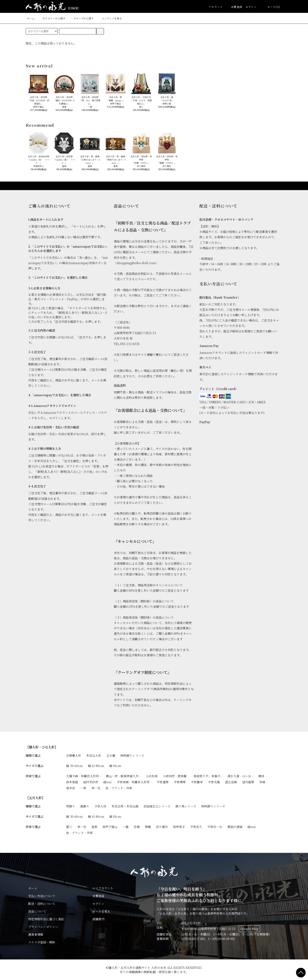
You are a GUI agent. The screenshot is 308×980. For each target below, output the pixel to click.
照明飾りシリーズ (132, 755)
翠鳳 (148, 827)
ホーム (31, 18)
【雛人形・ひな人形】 (42, 747)
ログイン (251, 7)
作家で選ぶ (33, 776)
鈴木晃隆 (72, 782)
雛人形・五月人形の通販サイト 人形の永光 (137, 968)
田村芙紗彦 (91, 782)
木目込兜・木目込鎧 (125, 806)
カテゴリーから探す (51, 18)
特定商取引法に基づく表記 (46, 919)
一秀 (83, 788)
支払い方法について (42, 896)
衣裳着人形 (74, 755)
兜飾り (71, 806)
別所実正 (179, 827)
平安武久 (196, 827)
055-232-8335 (191, 923)
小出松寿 (152, 776)
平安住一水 (215, 827)
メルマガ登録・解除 (42, 942)
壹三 (69, 827)
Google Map (249, 929)
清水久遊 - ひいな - (240, 776)
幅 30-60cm (74, 766)
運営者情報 (36, 934)
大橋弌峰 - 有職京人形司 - (83, 776)
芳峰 (262, 782)
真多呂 (71, 788)
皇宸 (94, 827)
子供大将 (100, 806)
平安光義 (214, 782)
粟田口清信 (235, 827)
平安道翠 (163, 782)
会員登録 (234, 7)
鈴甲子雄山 (110, 827)
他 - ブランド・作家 (119, 788)
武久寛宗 (162, 827)
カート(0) (271, 7)
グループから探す (81, 18)
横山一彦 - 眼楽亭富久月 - (123, 776)
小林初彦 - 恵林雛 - (176, 776)
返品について (37, 911)
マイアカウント (103, 888)
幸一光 (96, 788)
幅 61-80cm (96, 766)
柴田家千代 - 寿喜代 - (208, 776)
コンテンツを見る (109, 18)
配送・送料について (42, 904)
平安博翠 (180, 782)
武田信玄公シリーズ (157, 806)
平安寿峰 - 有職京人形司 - (134, 782)
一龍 (126, 827)
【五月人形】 (35, 798)
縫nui (107, 782)
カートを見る (101, 911)
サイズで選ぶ (35, 766)
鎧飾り (85, 806)
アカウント (216, 7)
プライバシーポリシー (43, 927)
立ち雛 (111, 755)
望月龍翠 (248, 782)
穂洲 (261, 776)
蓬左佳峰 (231, 782)
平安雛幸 (197, 782)
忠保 (137, 827)
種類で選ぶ (33, 755)
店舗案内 (98, 919)
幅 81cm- (116, 766)
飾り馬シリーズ (186, 806)
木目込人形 (94, 755)
